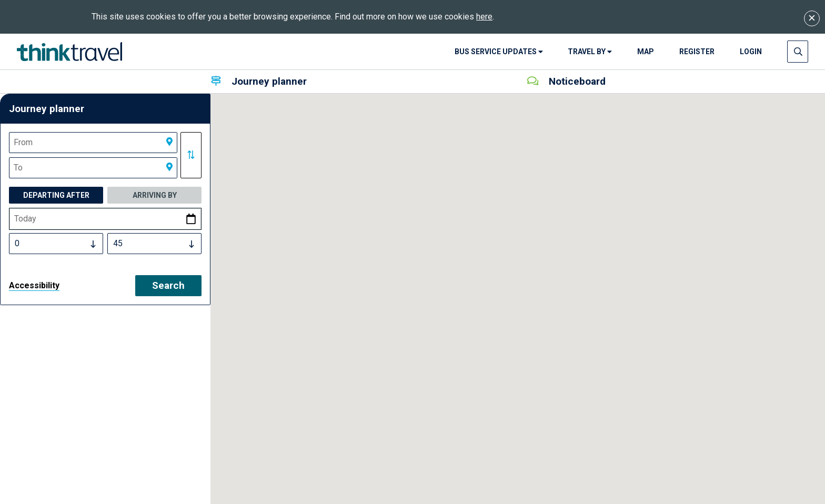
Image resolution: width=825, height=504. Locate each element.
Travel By (590, 52)
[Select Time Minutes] (154, 244)
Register (697, 52)
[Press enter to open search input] (798, 52)
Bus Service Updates (499, 52)
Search (168, 285)
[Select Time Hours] (56, 244)
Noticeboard (566, 81)
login (751, 52)
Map (646, 52)
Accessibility (34, 285)
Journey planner (259, 81)
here (484, 17)
